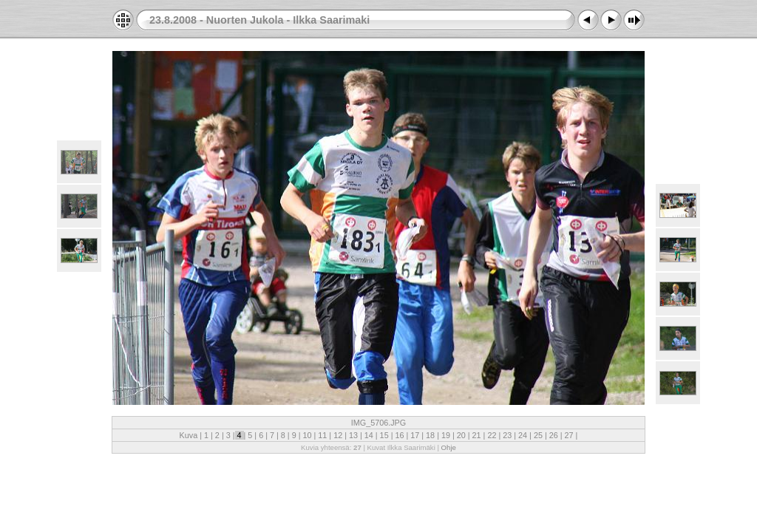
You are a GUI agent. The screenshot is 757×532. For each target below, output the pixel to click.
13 (353, 435)
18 (430, 435)
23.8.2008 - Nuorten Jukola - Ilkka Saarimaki (259, 20)
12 (338, 435)
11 (322, 435)
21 (477, 435)
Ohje (449, 447)
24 (523, 435)
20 (461, 435)
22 (492, 435)
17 (415, 435)
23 (507, 435)
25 (538, 435)
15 (384, 435)
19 (446, 435)
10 (307, 435)
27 (569, 435)
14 (369, 435)
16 (399, 435)
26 (554, 435)
